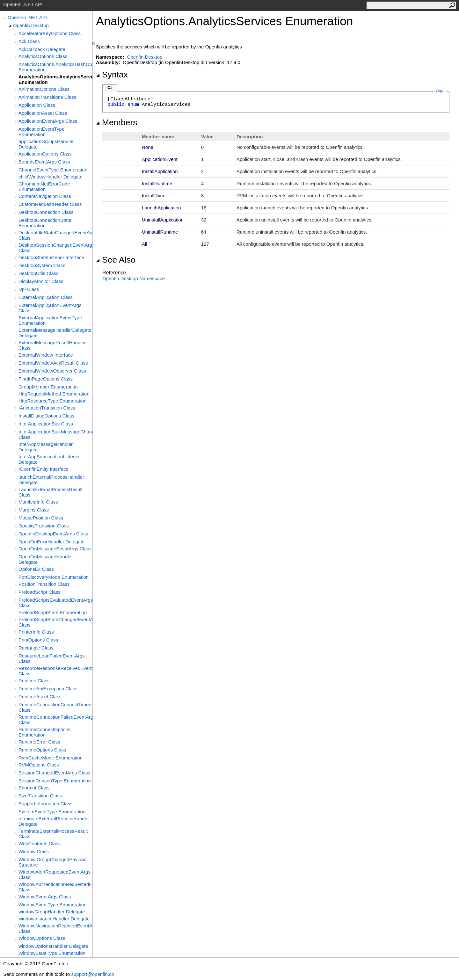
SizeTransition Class (40, 796)
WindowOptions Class (42, 938)
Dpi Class (29, 289)
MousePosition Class (41, 518)
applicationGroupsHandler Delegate (46, 144)
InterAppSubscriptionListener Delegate (49, 459)
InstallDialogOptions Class (46, 416)
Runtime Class (34, 681)
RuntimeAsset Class (40, 697)
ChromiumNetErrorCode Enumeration (44, 186)
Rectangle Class (36, 648)
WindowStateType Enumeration (52, 953)
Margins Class (34, 510)
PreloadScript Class (40, 592)
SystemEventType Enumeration (52, 812)
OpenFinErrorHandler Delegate (52, 542)
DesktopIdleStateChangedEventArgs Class (55, 235)
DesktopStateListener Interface (51, 257)
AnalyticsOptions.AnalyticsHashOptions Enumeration (55, 67)
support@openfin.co (92, 974)
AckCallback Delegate (42, 49)
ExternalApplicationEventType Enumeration (50, 320)
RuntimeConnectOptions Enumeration (44, 732)
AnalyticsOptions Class (43, 56)
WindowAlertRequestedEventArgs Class (55, 875)
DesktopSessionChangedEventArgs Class (55, 248)
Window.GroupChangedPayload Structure (52, 862)
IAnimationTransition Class (47, 408)
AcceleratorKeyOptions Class (50, 33)
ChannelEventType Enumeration (53, 170)
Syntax (112, 75)
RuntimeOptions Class (42, 750)
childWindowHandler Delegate (51, 177)
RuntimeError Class (39, 742)
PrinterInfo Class (36, 632)
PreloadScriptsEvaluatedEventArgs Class (55, 603)
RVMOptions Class (39, 765)
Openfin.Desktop (31, 25)
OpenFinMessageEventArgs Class (55, 549)
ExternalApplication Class (46, 297)
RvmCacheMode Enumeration (51, 758)
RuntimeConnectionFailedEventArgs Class (55, 720)
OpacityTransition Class (44, 526)
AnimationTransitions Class (47, 97)
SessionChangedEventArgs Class (54, 773)
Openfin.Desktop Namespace (134, 278)
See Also (116, 260)
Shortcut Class (34, 788)
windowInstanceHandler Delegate (54, 919)
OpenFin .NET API (27, 17)
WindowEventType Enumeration (52, 905)
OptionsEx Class (36, 569)
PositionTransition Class (44, 584)
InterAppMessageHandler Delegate (46, 447)
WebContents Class (40, 843)
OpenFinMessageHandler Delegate (46, 559)
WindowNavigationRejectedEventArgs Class (55, 928)
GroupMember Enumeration (48, 387)
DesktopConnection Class (46, 212)
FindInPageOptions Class (46, 379)
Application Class (37, 105)
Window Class (34, 851)
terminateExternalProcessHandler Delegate (54, 821)
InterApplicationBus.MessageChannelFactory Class (55, 434)
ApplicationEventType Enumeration (41, 132)
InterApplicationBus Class (46, 424)
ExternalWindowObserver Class (52, 371)
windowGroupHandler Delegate (52, 912)
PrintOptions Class (38, 640)
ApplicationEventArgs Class (48, 121)
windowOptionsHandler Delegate (53, 946)
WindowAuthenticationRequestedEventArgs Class (55, 887)
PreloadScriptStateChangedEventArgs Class (55, 622)
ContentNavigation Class (45, 196)
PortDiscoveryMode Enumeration (54, 577)
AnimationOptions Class (44, 89)
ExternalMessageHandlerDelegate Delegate (55, 333)
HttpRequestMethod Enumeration (54, 394)
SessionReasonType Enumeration (55, 781)
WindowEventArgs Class (45, 897)
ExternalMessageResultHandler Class (52, 345)
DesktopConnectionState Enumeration (45, 223)
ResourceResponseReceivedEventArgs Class (55, 671)
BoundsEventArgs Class (44, 162)
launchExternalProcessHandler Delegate (51, 480)
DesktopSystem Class (42, 265)
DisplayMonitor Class (41, 281)
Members (117, 122)
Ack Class (29, 41)
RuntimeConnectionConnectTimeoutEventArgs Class (55, 707)
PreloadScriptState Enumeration (53, 612)
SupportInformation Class (45, 804)
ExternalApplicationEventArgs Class (50, 308)
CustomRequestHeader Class (50, 204)
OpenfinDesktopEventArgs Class (53, 534)
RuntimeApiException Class (48, 689)
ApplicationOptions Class (45, 154)
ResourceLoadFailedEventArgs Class (52, 658)
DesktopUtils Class (39, 273)
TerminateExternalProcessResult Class (53, 834)
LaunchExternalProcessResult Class (51, 492)
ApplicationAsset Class (43, 113)
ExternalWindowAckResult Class (53, 363)
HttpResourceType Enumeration (52, 401)
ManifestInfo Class (38, 502)
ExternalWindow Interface (46, 355)
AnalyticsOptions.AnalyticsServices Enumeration (55, 79)
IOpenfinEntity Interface (44, 469)
